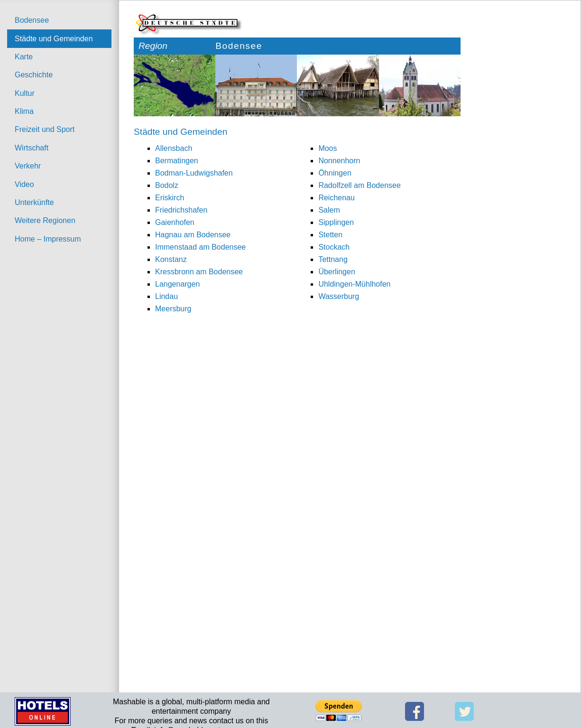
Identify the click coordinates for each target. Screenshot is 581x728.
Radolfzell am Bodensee (359, 185)
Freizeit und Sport (45, 129)
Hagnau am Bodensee (193, 235)
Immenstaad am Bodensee (200, 247)
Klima (24, 111)
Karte (24, 57)
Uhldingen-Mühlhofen (354, 284)
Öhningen (335, 173)
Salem (329, 210)
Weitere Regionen (45, 220)
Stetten (330, 235)
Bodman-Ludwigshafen (194, 173)
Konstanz (171, 259)
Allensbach (174, 148)
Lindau (166, 296)
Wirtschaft (32, 148)
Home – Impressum (48, 239)
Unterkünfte (34, 202)
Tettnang (333, 259)
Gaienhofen (175, 222)
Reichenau (337, 198)
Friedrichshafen (181, 210)
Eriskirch (170, 198)
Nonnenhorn (339, 161)
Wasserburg (339, 296)
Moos (327, 148)
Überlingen (337, 272)
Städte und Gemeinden (54, 39)
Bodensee (32, 20)
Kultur (25, 93)
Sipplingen (336, 222)
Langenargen (177, 284)
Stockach (334, 247)
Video (24, 184)
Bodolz (167, 185)
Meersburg (173, 309)
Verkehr (28, 166)
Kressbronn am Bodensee (199, 272)
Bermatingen (177, 161)
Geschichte (34, 75)
